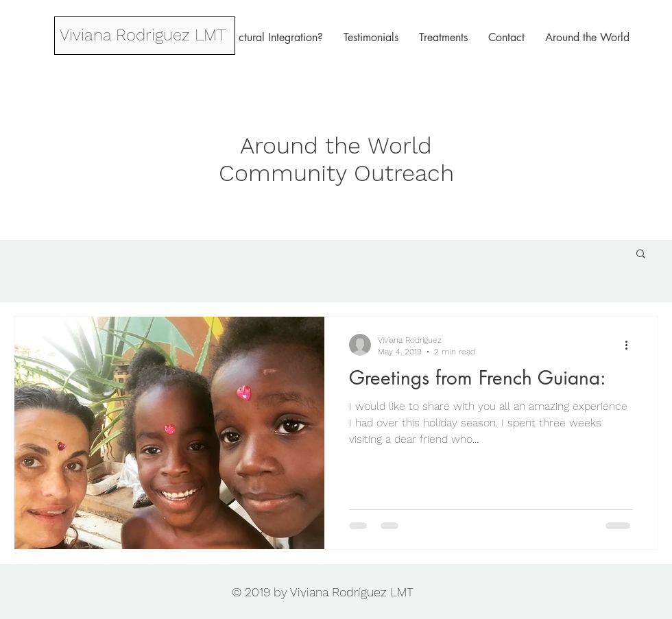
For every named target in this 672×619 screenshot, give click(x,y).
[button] (641, 255)
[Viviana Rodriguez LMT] (142, 36)
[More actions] (631, 345)
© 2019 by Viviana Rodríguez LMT (323, 592)
